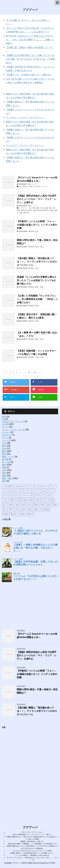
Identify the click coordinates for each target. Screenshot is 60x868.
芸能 (51, 210)
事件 (4, 446)
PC (20, 186)
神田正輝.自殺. (27, 210)
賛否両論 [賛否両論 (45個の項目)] (46, 510)
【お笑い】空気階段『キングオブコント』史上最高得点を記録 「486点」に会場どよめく (37, 299)
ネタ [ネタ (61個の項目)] (44, 491)
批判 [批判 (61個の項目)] (17, 505)
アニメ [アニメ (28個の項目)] (6, 491)
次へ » (37, 372)
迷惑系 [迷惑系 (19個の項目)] (6, 514)
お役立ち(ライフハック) (13, 421)
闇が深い (27, 213)
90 (29, 372)
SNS (4, 417)
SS (3, 419)
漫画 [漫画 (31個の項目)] (55, 505)
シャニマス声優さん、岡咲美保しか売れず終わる (32, 855)
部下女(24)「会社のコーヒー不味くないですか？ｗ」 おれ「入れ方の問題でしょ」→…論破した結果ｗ (30, 40)
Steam (25, 186)
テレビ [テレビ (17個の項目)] (28, 491)
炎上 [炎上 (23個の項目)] (5, 510)
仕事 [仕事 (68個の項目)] (19, 500)
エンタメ (6, 432)
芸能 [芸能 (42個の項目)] (30, 510)
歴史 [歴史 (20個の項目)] (42, 505)
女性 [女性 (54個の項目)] (38, 500)
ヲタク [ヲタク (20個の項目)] (6, 500)
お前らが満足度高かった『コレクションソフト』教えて (32, 834)
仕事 (33, 208)
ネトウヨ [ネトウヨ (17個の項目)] (6, 496)
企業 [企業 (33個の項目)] (25, 500)
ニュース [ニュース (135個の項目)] (37, 491)
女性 (42, 208)
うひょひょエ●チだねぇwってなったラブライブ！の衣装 (32, 851)
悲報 (46, 208)
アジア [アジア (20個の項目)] (53, 486)
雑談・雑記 (39, 247)
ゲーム (44, 186)
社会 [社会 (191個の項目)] (17, 510)
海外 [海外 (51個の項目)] (49, 505)
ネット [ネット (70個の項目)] (52, 491)
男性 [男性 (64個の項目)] (11, 510)
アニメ (5, 427)
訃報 (21, 213)
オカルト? (7, 435)
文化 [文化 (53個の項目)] (30, 505)
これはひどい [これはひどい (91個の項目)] (19, 486)
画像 (4, 467)
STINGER (52, 863)
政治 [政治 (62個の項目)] (24, 505)
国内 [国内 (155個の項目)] (32, 500)
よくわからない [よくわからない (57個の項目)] (41, 486)
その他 (5, 424)
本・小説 (6, 462)
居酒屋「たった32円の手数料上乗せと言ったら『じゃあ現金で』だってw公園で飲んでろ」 (37, 280)
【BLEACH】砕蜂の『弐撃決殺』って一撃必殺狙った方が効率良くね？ (32, 844)
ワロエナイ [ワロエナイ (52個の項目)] (40, 496)
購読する (10, 411)
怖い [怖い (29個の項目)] (5, 505)
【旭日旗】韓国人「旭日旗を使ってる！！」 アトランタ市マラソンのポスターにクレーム (37, 262)
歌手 (51, 208)
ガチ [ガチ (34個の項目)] (13, 491)
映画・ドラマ (8, 457)
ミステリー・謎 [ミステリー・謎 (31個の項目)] (27, 496)
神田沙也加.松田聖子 (41, 210)
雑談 (4, 476)
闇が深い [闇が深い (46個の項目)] (14, 514)
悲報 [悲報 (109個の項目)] (11, 505)
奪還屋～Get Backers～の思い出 (32, 841)
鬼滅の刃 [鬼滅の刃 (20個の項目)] (30, 514)
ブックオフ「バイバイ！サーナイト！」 (26, 118)
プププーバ (30, 10)
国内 (38, 208)
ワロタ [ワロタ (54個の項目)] (49, 496)
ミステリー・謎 (25, 208)
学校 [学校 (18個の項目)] (52, 500)
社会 (37, 231)
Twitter (31, 186)
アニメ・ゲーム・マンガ (13, 430)
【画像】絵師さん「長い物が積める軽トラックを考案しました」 (32, 853)
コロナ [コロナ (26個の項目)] (20, 491)
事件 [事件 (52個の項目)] (13, 500)
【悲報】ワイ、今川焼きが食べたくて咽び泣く (29, 75)
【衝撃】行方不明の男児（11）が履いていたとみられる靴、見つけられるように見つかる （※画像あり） (30, 59)
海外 (33, 268)
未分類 (5, 459)
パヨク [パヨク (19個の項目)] (15, 496)
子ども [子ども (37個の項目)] (45, 500)
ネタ (4, 443)
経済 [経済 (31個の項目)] (24, 510)
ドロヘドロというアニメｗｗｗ (32, 832)
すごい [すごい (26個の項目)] (30, 486)
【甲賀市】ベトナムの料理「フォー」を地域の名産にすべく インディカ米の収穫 (37, 225)
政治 (4, 454)
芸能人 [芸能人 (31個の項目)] (37, 510)
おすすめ (37, 186)
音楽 (42, 357)
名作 (4, 449)
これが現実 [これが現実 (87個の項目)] (7, 486)
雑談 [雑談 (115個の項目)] (22, 514)
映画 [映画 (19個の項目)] (36, 505)
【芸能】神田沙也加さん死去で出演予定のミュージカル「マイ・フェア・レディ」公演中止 (37, 199)
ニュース (34, 184)
